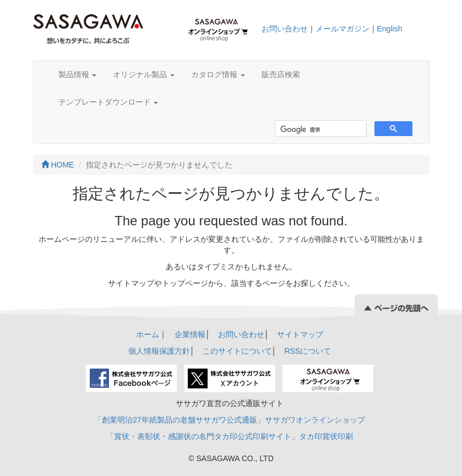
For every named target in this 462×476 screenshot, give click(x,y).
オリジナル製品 (144, 74)
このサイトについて (237, 351)
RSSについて (308, 351)
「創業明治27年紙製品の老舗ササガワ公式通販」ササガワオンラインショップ (230, 420)
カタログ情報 (218, 74)
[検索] (320, 130)
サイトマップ (300, 334)
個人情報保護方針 (159, 351)
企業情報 (190, 334)
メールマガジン (343, 29)
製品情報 (78, 74)
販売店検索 (281, 74)
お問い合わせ (285, 29)
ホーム (148, 334)
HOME (58, 165)
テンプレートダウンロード (108, 102)
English (390, 29)
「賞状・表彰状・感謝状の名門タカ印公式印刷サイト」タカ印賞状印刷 (230, 436)
